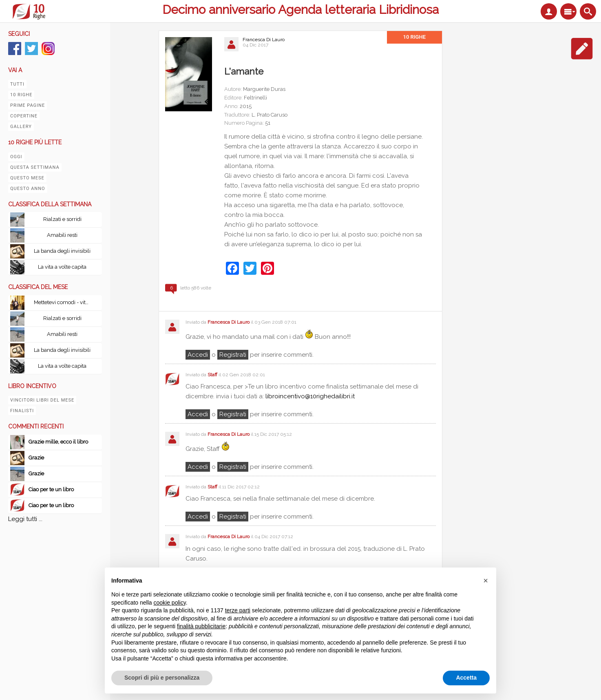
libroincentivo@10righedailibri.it (310, 396)
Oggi (16, 157)
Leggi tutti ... (25, 519)
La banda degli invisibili (62, 251)
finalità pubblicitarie (201, 626)
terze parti (238, 610)
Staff (212, 375)
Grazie (37, 458)
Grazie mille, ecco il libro (58, 442)
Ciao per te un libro (51, 489)
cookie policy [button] (170, 603)
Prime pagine (28, 105)
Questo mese (27, 178)
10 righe (21, 95)
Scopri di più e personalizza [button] (162, 678)
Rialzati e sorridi (62, 219)
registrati (233, 355)
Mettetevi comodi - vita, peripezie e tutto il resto (64, 302)
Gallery (21, 127)
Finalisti (22, 411)
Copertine (24, 116)
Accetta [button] (466, 678)
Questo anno (28, 189)
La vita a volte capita (62, 267)
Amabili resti (62, 235)
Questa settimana (35, 167)
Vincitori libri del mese (42, 400)
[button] (486, 581)
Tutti (17, 84)
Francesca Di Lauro (264, 40)
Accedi (198, 355)
